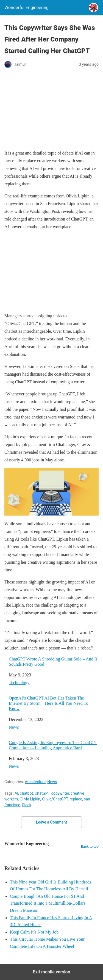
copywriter (60, 793)
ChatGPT (42, 793)
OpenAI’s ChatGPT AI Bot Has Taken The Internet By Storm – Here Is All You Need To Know (48, 703)
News (14, 727)
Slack (27, 805)
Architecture (35, 782)
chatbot (26, 793)
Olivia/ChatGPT (55, 799)
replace (76, 799)
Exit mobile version (51, 972)
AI (16, 793)
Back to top (90, 847)
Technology (19, 683)
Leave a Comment (51, 822)
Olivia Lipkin (30, 799)
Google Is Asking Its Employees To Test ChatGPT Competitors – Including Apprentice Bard (53, 745)
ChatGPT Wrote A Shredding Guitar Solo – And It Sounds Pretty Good (53, 662)
